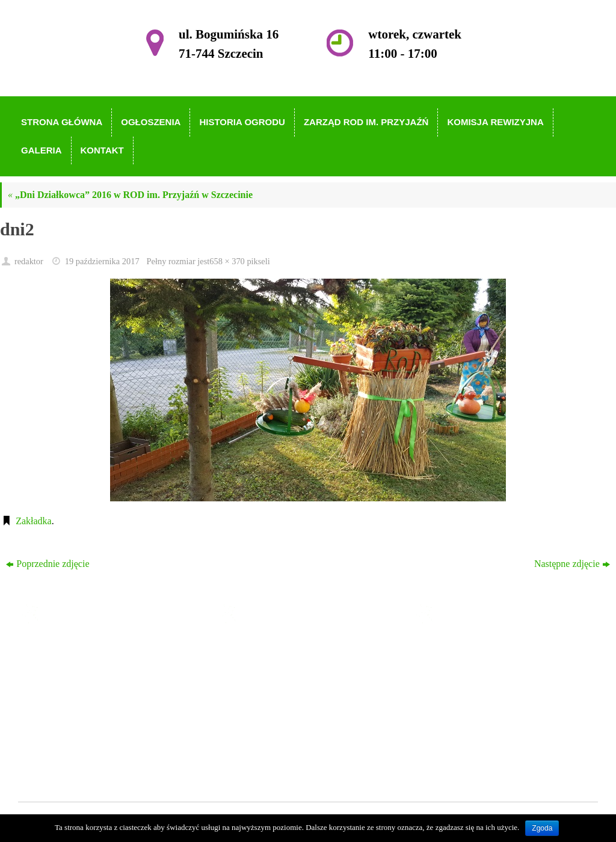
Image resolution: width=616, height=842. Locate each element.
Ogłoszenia (266, 668)
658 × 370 (227, 261)
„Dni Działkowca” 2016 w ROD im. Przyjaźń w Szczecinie (130, 195)
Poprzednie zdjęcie (48, 564)
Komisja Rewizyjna (283, 720)
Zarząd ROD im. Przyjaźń (295, 702)
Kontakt (260, 754)
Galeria (259, 737)
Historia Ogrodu (276, 685)
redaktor (29, 261)
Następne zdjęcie (572, 564)
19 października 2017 (102, 261)
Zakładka (34, 521)
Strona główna (273, 650)
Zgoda (542, 828)
